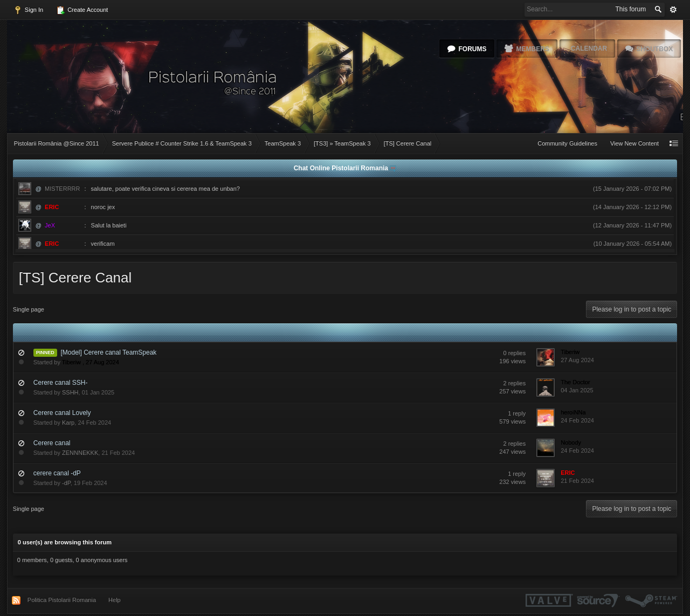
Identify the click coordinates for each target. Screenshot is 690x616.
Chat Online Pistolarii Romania (342, 168)
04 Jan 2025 (577, 390)
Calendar (589, 49)
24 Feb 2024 (577, 420)
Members (532, 49)
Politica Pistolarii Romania (62, 600)
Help (115, 600)
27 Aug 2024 (577, 360)
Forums (472, 49)
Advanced (673, 10)
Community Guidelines (567, 143)
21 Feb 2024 (577, 481)
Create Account (82, 10)
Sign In (28, 10)
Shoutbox (654, 49)
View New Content (634, 143)
